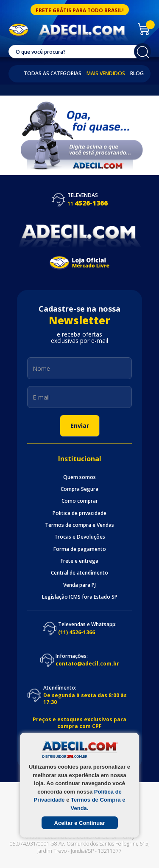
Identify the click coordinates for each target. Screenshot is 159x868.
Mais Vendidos (106, 74)
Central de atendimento (79, 573)
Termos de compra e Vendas (79, 525)
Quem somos (79, 477)
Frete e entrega (79, 561)
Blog (137, 74)
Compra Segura (79, 489)
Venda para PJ (79, 585)
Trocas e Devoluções (80, 537)
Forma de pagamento (80, 549)
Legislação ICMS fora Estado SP (80, 597)
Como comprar (80, 501)
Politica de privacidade (79, 513)
